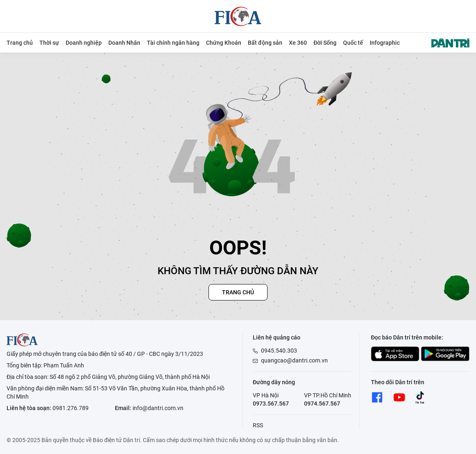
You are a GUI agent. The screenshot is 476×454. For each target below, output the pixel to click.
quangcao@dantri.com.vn (294, 360)
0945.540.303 (279, 351)
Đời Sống (325, 43)
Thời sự (49, 43)
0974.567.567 (322, 404)
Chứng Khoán (224, 43)
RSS (258, 425)
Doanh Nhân (124, 43)
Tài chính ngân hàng (173, 43)
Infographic (385, 43)
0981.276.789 (71, 408)
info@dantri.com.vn (158, 408)
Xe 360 (298, 43)
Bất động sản (265, 43)
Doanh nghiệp (84, 43)
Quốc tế (353, 43)
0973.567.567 (271, 404)
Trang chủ (20, 43)
